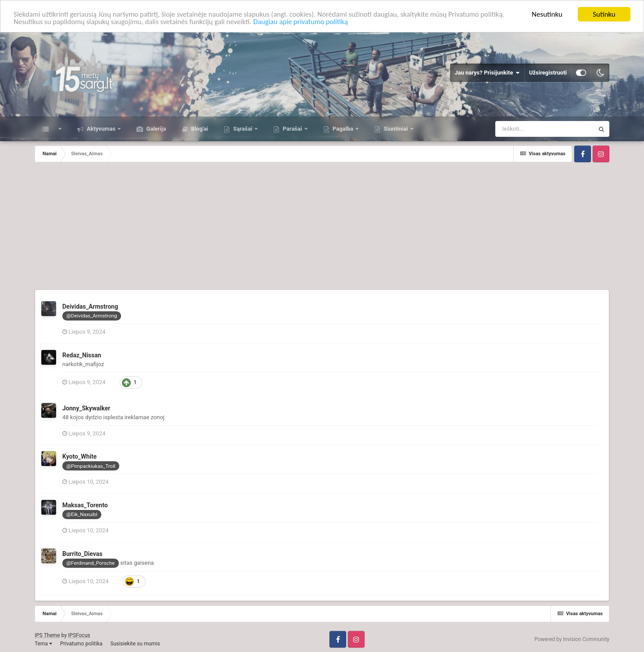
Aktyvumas (101, 129)
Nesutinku (547, 14)
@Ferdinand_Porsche (90, 563)
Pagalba (343, 129)
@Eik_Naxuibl (82, 514)
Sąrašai (243, 129)
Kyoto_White (79, 456)
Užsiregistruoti (548, 73)
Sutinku (604, 14)
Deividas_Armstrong (90, 306)
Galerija (155, 129)
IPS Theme (47, 635)
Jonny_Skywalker (86, 408)
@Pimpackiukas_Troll (91, 466)
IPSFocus (79, 635)
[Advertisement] (322, 228)
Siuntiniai (395, 129)
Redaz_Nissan (82, 355)
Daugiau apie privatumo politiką (306, 22)
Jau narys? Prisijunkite (487, 73)
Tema (43, 644)
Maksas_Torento (85, 505)
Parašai (292, 129)
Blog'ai (199, 129)
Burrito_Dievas (82, 554)
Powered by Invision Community (572, 639)
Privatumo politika (81, 644)
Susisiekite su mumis (135, 644)
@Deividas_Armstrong (91, 316)
